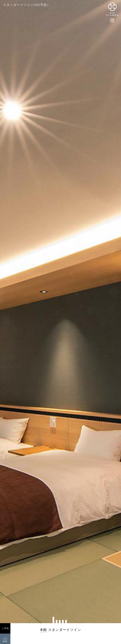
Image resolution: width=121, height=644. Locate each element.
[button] (53, 620)
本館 (43, 630)
